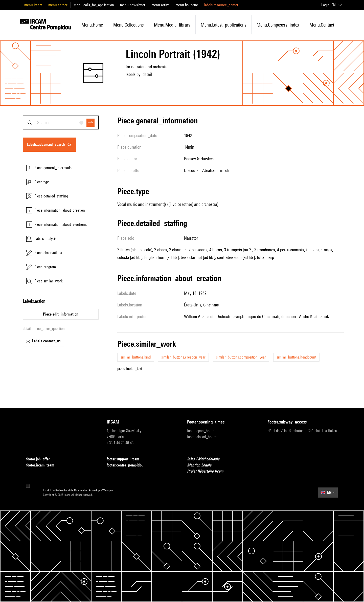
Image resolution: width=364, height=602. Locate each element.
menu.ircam (33, 5)
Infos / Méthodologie (206, 459)
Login (325, 5)
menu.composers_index (278, 25)
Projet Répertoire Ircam (208, 471)
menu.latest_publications (223, 25)
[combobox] (61, 122)
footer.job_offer (41, 459)
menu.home (92, 25)
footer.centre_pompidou (128, 465)
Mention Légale (202, 465)
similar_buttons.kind (136, 357)
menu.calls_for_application (94, 5)
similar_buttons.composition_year (241, 357)
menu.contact (322, 25)
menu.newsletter (133, 5)
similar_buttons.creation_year (183, 357)
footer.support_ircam (126, 459)
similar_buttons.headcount (296, 357)
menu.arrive (160, 5)
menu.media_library (172, 25)
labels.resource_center (221, 5)
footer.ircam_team (43, 465)
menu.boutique (187, 5)
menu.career (58, 5)
